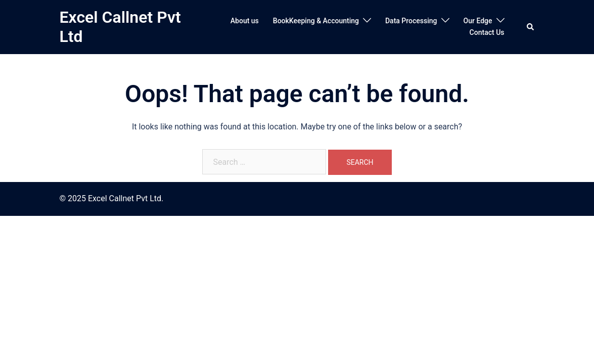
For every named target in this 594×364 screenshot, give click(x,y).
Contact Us (487, 32)
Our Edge (478, 21)
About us (245, 21)
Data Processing (411, 21)
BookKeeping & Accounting (316, 21)
